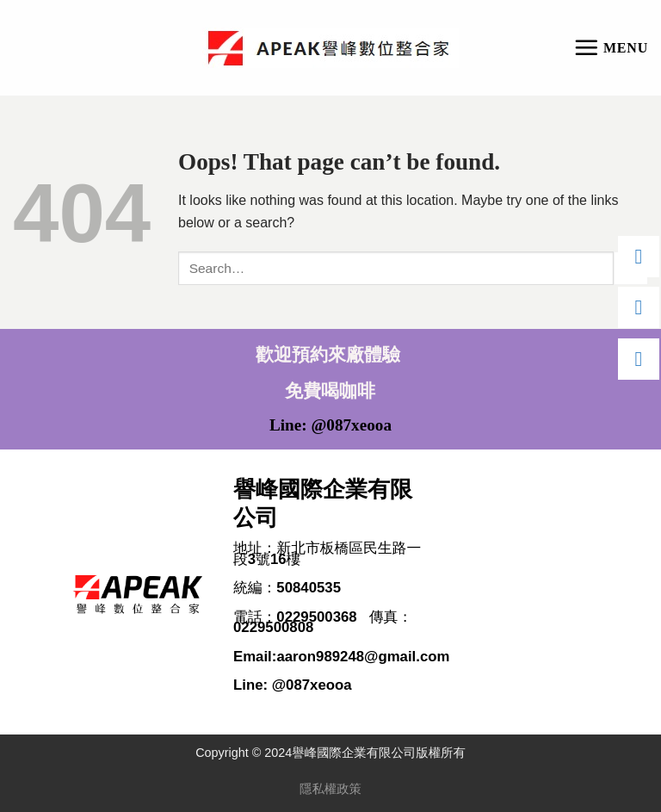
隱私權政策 (330, 789)
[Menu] (611, 47)
